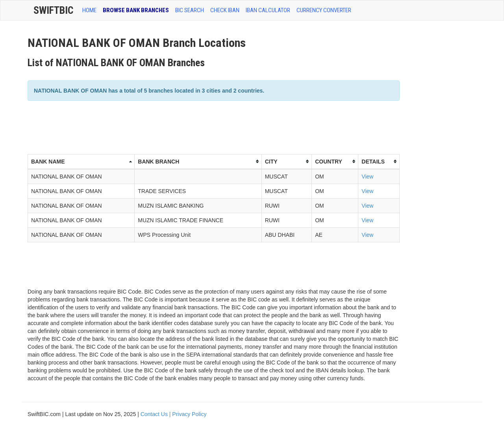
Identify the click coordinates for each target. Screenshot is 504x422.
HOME (89, 10)
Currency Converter (324, 10)
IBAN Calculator (268, 10)
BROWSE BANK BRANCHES (136, 10)
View (367, 177)
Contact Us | (157, 414)
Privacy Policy (189, 414)
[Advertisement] (171, 126)
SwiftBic (53, 10)
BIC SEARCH (190, 10)
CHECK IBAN (225, 10)
